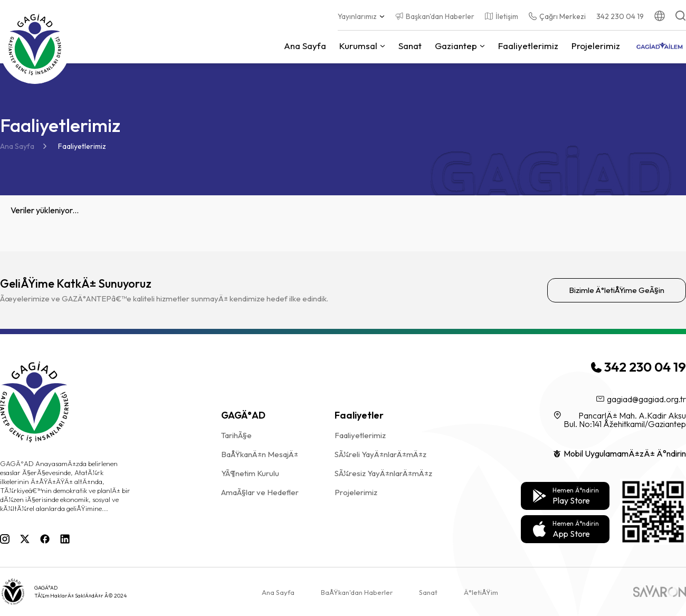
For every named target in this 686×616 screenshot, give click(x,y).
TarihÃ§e (236, 435)
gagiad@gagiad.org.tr (641, 399)
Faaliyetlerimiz (528, 46)
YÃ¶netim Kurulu (250, 473)
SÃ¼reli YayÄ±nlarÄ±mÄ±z (380, 454)
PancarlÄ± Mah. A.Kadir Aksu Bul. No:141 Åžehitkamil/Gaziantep (620, 420)
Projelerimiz (596, 46)
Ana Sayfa (17, 146)
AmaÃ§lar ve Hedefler (260, 492)
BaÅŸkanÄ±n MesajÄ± (260, 454)
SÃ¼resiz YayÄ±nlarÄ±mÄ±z (383, 473)
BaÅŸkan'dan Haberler (357, 592)
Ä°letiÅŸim (481, 592)
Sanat (410, 46)
